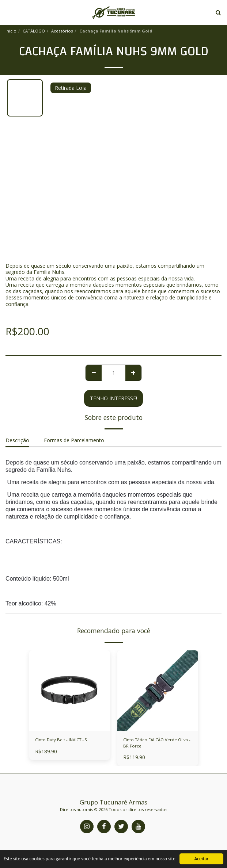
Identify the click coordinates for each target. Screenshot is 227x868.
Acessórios (62, 31)
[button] (8, 12)
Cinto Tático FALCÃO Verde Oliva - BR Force (157, 743)
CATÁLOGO (34, 31)
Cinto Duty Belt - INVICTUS (61, 740)
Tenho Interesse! (113, 398)
